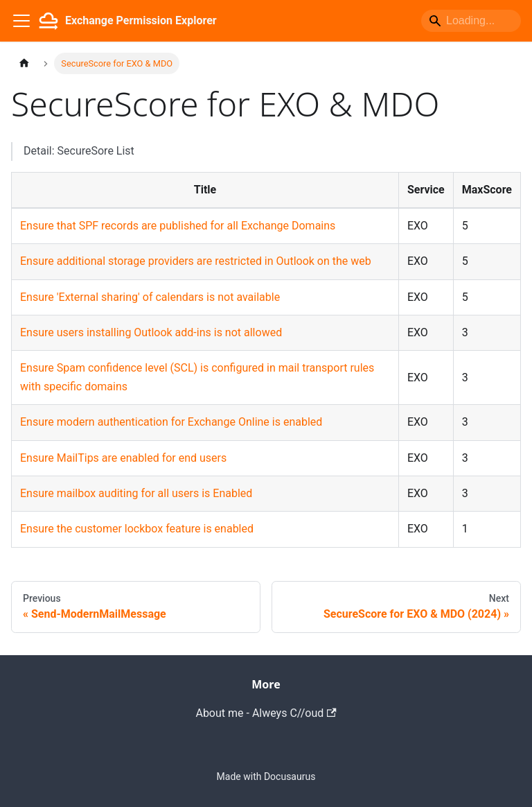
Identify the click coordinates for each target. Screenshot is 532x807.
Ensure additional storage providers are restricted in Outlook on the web (196, 261)
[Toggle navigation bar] (21, 21)
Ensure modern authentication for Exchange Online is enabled (171, 422)
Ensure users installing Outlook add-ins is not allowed (151, 332)
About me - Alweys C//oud (266, 713)
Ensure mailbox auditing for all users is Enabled (136, 493)
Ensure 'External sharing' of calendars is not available (150, 297)
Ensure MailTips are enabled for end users (123, 458)
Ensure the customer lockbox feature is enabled (137, 529)
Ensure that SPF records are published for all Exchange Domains (178, 226)
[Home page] (24, 63)
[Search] (471, 21)
